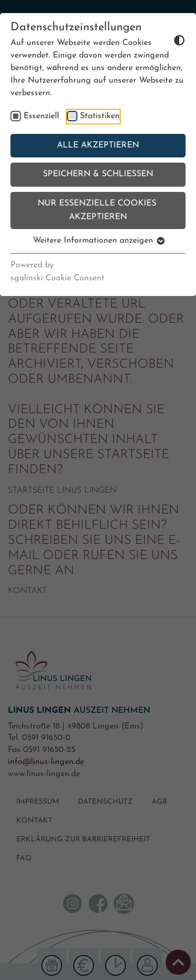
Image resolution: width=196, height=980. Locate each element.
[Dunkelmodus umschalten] (163, 40)
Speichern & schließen (98, 174)
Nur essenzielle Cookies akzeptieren (98, 210)
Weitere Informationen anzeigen (98, 241)
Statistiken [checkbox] (100, 116)
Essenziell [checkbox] (41, 116)
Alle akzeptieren (98, 145)
